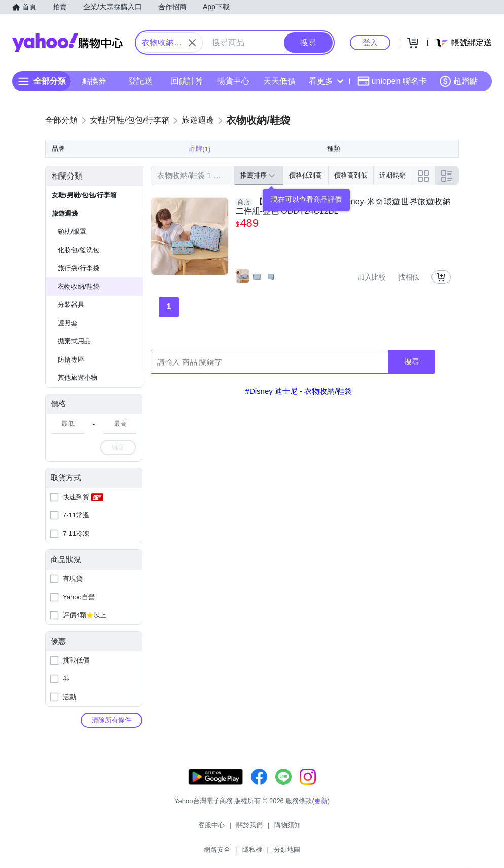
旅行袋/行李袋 (79, 286)
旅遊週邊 (65, 232)
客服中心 (160, 847)
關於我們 (198, 847)
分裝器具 (71, 323)
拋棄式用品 (74, 359)
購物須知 (236, 847)
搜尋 (412, 380)
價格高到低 (351, 194)
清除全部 (165, 147)
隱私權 (310, 847)
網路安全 (274, 847)
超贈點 (458, 81)
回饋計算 (187, 81)
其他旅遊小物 (78, 396)
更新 (321, 829)
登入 (370, 42)
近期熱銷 (392, 194)
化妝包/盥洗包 (79, 268)
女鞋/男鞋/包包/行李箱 (84, 213)
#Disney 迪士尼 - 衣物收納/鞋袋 (299, 409)
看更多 (326, 81)
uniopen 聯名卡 (392, 81)
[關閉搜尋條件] (192, 43)
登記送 (140, 81)
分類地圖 (344, 847)
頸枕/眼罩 (72, 250)
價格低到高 (305, 194)
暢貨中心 (233, 81)
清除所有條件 (112, 738)
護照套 (68, 341)
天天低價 (279, 81)
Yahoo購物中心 (67, 43)
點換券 (94, 81)
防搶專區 (71, 378)
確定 (118, 465)
